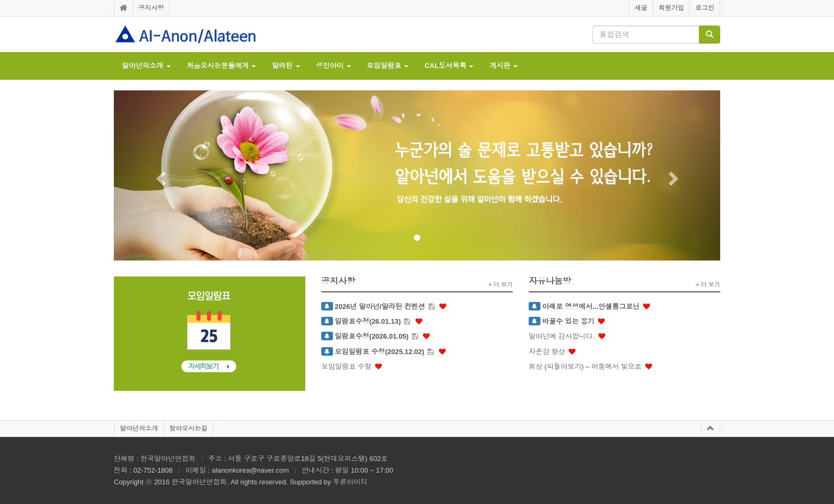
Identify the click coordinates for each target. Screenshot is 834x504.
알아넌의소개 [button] (146, 66)
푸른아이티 (350, 482)
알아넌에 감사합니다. (562, 336)
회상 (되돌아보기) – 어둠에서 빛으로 (585, 367)
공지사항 (151, 8)
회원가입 (671, 8)
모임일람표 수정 (347, 367)
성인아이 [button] (333, 66)
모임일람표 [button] (388, 66)
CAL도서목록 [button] (449, 66)
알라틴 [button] (286, 66)
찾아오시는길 (188, 429)
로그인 (705, 8)
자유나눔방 (550, 281)
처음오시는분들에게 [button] (222, 66)
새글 (641, 8)
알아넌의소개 (139, 429)
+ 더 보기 (501, 284)
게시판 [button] (503, 66)
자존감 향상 (547, 352)
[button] (159, 175)
